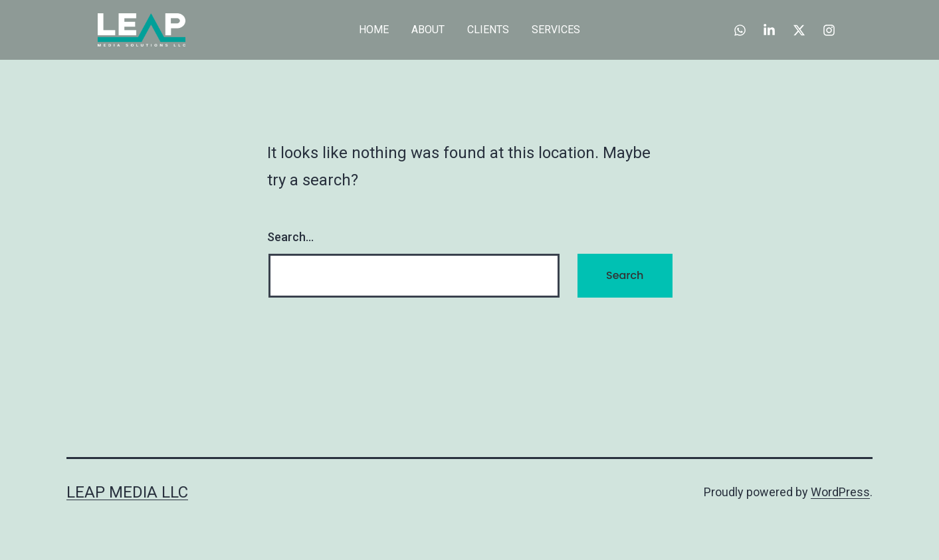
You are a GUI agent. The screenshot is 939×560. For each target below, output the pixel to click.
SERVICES (556, 30)
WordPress (840, 492)
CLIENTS (488, 30)
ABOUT (428, 30)
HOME (374, 30)
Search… (290, 237)
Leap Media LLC (127, 492)
